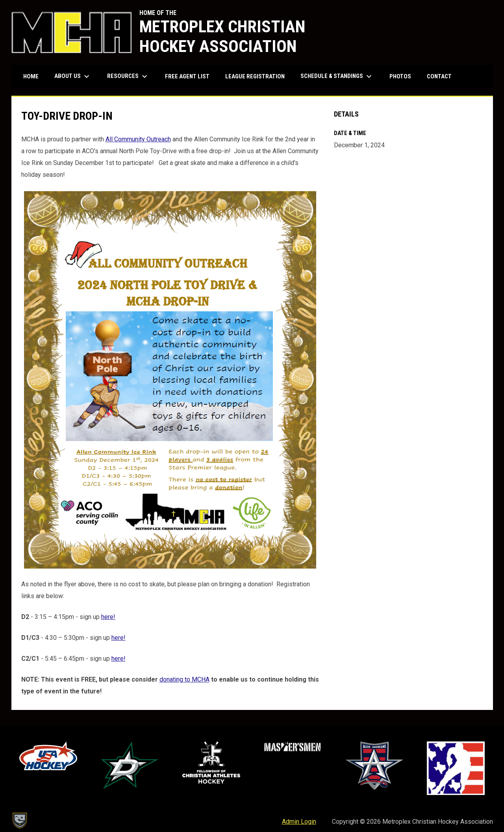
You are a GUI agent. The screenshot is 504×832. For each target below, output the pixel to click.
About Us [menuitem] (73, 76)
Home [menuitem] (31, 76)
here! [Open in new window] (108, 617)
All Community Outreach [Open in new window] (138, 139)
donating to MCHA (184, 679)
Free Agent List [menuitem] (187, 76)
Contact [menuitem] (439, 76)
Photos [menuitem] (400, 76)
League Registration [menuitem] (255, 76)
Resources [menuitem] (128, 76)
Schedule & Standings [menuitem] (337, 76)
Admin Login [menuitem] (299, 822)
